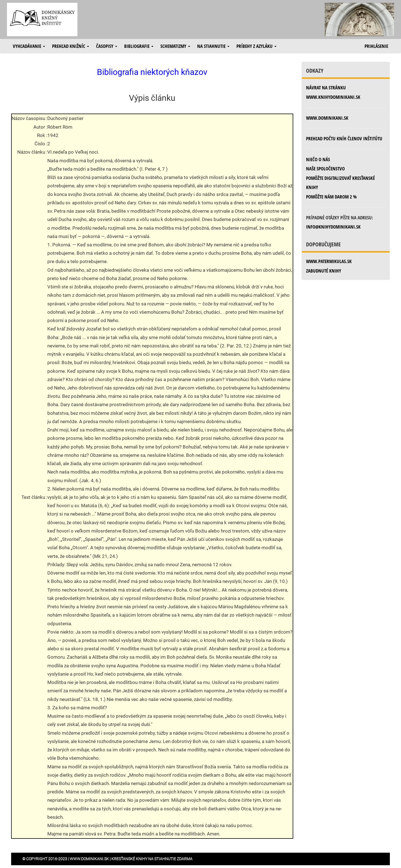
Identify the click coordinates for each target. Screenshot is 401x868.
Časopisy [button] (107, 46)
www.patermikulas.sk (329, 261)
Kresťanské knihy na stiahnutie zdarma (152, 859)
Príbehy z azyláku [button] (256, 46)
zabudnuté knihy (324, 271)
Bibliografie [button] (139, 46)
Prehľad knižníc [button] (71, 46)
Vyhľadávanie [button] (29, 46)
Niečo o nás (318, 159)
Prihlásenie (376, 46)
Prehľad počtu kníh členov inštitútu (344, 138)
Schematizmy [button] (175, 46)
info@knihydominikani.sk (333, 227)
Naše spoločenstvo (325, 169)
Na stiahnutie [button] (213, 46)
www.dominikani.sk (327, 118)
